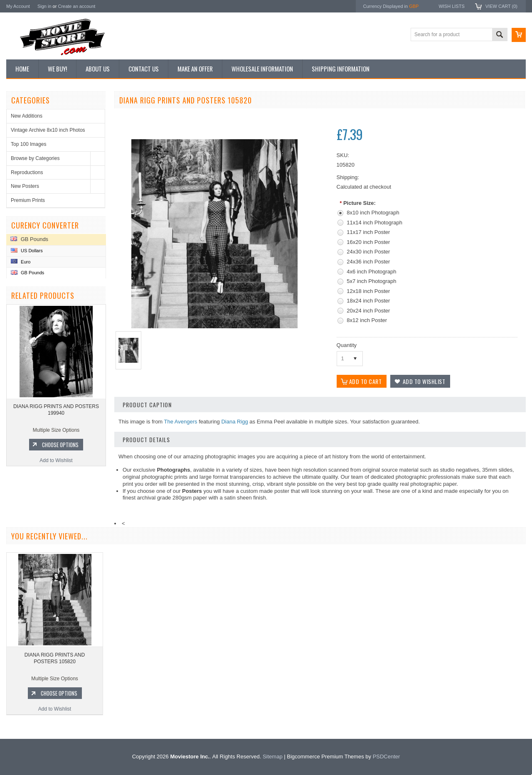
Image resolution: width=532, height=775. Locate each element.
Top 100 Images (28, 144)
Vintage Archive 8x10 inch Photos (48, 130)
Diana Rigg (234, 422)
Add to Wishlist (56, 460)
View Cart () (501, 6)
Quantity (347, 345)
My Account (18, 6)
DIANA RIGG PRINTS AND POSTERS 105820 (55, 658)
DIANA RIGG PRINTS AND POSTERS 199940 (56, 410)
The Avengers (181, 422)
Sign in (44, 6)
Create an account (76, 6)
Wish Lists (451, 6)
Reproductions (27, 172)
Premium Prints (28, 200)
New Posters (25, 186)
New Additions (27, 116)
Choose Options (60, 445)
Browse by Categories (35, 158)
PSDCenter (387, 757)
